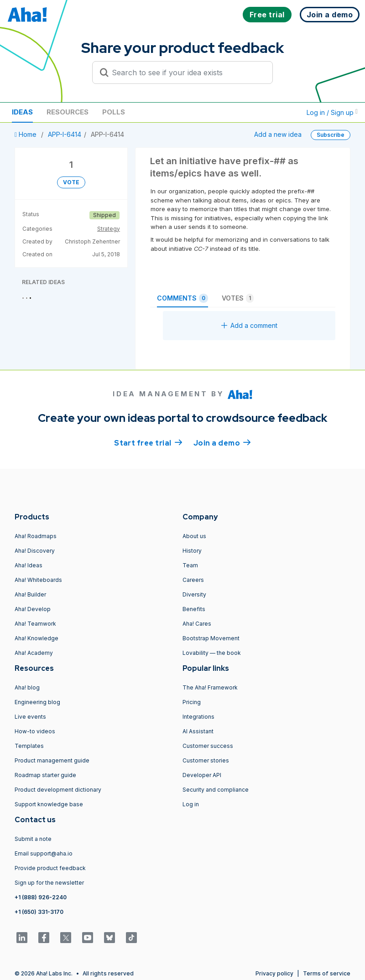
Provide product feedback (50, 868)
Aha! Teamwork (35, 624)
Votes (238, 298)
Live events (30, 717)
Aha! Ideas (29, 565)
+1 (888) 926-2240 (41, 897)
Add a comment (249, 325)
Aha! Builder (30, 594)
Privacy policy (274, 973)
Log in (191, 804)
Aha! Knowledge (36, 638)
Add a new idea (278, 134)
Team (190, 565)
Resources (68, 112)
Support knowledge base (49, 804)
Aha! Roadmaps (36, 536)
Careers (193, 580)
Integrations (198, 717)
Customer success (208, 746)
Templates (29, 746)
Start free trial (148, 442)
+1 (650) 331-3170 (39, 912)
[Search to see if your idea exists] (187, 73)
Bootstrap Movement (211, 638)
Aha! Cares (197, 624)
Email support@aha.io (44, 853)
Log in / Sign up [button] (332, 112)
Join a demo (222, 442)
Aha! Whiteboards (38, 580)
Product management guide (52, 760)
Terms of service (327, 973)
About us (194, 536)
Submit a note (33, 839)
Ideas (22, 112)
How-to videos (35, 731)
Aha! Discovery (35, 551)
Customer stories (206, 760)
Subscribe (331, 135)
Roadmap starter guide (45, 775)
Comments (182, 298)
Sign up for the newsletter (49, 883)
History (192, 551)
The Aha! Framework (210, 687)
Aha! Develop (33, 609)
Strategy (109, 229)
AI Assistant (198, 731)
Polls (114, 112)
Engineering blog (37, 702)
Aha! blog (27, 687)
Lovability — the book (212, 653)
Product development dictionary (58, 790)
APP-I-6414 (65, 134)
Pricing (192, 702)
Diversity (194, 594)
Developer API (202, 775)
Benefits (194, 609)
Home (26, 134)
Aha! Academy (34, 653)
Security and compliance (216, 790)
